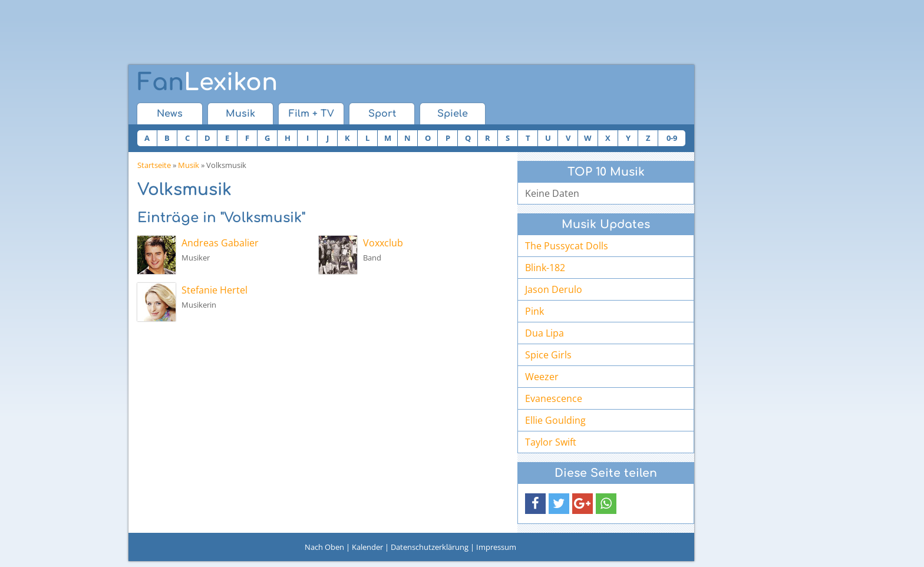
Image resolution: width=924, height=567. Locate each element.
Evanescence (554, 398)
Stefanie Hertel (214, 290)
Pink (534, 311)
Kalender (367, 547)
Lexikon (207, 83)
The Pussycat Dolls (567, 246)
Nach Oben (324, 547)
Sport (382, 114)
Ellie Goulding (555, 420)
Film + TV (311, 114)
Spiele (453, 114)
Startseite (154, 165)
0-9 (672, 138)
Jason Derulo (554, 289)
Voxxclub (383, 243)
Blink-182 (545, 268)
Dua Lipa (544, 333)
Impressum (496, 547)
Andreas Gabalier (220, 243)
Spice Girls (548, 355)
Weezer (542, 377)
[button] (535, 504)
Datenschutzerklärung (430, 547)
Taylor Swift (551, 442)
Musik (240, 114)
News (170, 114)
